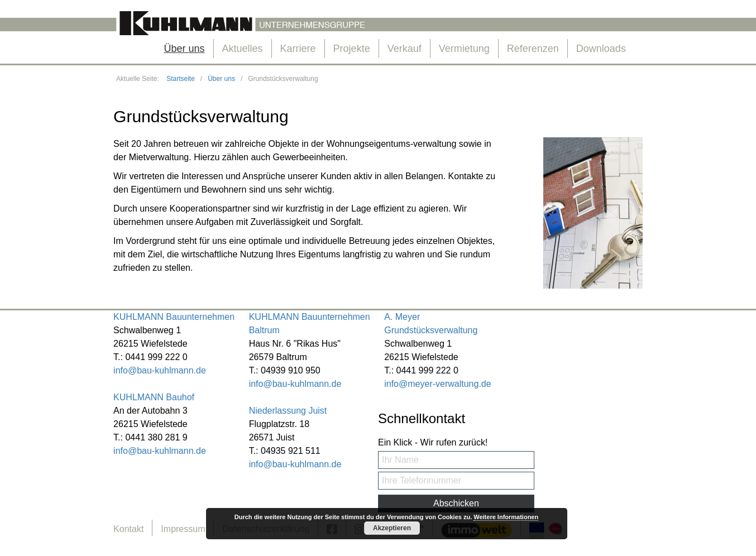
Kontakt (128, 529)
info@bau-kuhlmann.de (160, 370)
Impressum (183, 529)
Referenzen (533, 49)
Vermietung (464, 49)
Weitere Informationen (506, 517)
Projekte (352, 49)
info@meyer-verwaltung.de (437, 384)
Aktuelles (243, 49)
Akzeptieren (392, 528)
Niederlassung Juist (288, 411)
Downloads (601, 49)
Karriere (298, 49)
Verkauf (405, 49)
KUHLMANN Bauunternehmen (174, 317)
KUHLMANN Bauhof (154, 397)
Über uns (184, 49)
